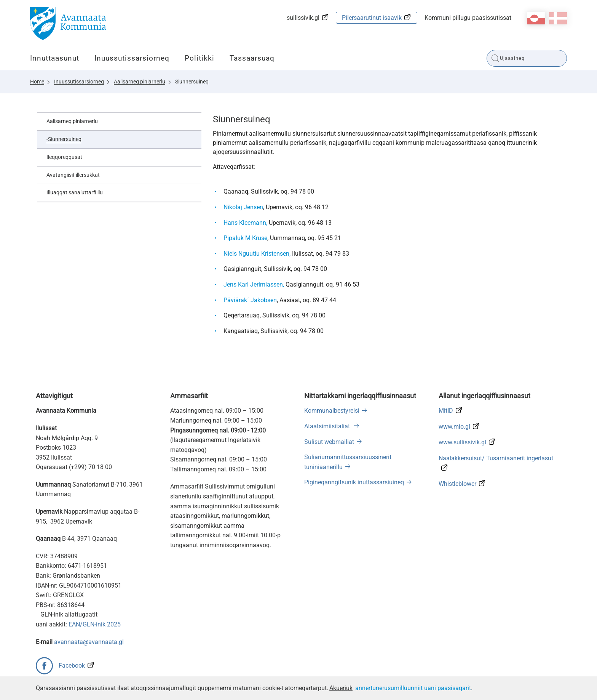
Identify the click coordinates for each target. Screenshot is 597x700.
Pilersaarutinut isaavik (372, 18)
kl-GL (536, 18)
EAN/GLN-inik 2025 (95, 624)
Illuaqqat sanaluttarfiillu (75, 192)
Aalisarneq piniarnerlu (140, 82)
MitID (446, 411)
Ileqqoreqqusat (64, 157)
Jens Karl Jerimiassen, (254, 284)
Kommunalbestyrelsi (332, 411)
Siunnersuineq (192, 82)
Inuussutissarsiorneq (132, 58)
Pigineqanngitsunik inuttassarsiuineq (354, 482)
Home (37, 82)
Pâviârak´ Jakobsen (250, 300)
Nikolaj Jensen (243, 207)
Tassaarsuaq (252, 58)
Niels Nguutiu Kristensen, (257, 254)
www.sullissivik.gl (462, 442)
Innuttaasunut (55, 58)
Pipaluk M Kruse (245, 238)
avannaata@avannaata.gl (89, 642)
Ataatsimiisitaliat (328, 426)
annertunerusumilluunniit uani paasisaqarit (413, 688)
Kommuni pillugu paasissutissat (468, 18)
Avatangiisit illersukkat (73, 175)
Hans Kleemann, (245, 223)
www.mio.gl (454, 427)
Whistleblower (457, 484)
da (558, 18)
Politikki (200, 58)
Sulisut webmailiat (329, 442)
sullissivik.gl (303, 18)
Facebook (72, 666)
